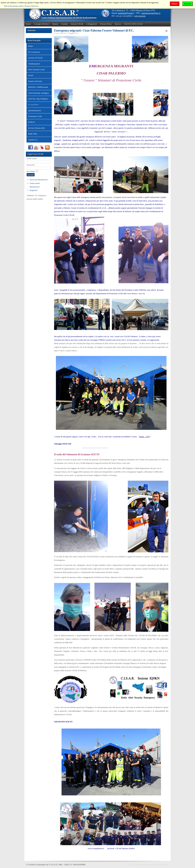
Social (31, 75)
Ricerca (118, 24)
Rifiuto (175, 4)
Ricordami (31, 171)
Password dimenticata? (39, 180)
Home (28, 24)
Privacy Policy (106, 24)
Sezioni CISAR (77, 24)
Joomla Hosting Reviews (161, 864)
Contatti (64, 24)
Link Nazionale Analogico (38, 93)
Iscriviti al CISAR (35, 58)
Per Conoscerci (34, 52)
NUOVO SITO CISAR (133, 24)
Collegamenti (92, 24)
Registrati (34, 190)
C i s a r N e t (33, 105)
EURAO (31, 122)
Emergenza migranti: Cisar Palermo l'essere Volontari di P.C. (94, 30)
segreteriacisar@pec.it (151, 13)
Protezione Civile (35, 116)
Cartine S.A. (33, 140)
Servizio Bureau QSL (37, 128)
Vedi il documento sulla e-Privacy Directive (21, 6)
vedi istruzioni (140, 16)
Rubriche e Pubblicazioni (38, 87)
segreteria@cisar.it (126, 13)
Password (30, 165)
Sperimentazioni (35, 110)
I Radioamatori (34, 64)
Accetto (188, 4)
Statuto (55, 24)
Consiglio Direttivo (42, 24)
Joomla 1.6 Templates (136, 864)
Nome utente (32, 158)
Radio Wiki (33, 134)
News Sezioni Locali (36, 70)
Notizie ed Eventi (35, 81)
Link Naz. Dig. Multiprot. (38, 99)
